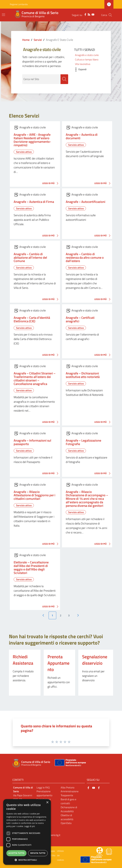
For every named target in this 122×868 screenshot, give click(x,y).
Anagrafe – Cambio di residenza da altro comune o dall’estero (85, 258)
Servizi (38, 40)
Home (26, 40)
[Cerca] (110, 15)
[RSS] (89, 14)
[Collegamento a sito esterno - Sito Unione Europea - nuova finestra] (70, 763)
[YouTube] (93, 14)
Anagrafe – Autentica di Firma (34, 202)
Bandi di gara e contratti (68, 801)
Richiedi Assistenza (23, 660)
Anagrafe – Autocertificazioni (86, 202)
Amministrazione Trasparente (70, 793)
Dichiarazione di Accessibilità (69, 809)
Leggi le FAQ (43, 787)
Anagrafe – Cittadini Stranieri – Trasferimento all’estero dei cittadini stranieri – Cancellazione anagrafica (35, 379)
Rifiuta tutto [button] (38, 853)
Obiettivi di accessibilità (67, 817)
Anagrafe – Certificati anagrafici (80, 320)
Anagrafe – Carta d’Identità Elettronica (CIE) (32, 320)
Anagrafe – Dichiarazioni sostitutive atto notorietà (83, 375)
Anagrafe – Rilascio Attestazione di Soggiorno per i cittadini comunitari (34, 495)
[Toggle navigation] (3, 15)
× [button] (47, 803)
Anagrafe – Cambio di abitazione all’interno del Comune (30, 258)
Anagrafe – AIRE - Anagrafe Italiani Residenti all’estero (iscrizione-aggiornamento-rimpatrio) (32, 140)
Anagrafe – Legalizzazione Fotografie (83, 442)
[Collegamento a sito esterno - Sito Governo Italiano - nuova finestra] (109, 851)
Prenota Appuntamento (58, 663)
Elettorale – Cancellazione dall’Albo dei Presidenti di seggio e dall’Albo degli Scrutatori (31, 568)
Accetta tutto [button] (16, 853)
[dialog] (27, 832)
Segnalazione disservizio (95, 660)
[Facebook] (85, 14)
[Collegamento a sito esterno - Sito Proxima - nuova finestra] (100, 851)
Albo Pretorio (68, 787)
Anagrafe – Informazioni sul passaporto (32, 442)
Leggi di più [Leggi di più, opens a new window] (30, 826)
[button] (80, 70)
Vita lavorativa (83, 64)
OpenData (66, 823)
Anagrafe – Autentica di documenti (82, 137)
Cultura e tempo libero (87, 59)
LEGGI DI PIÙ (51, 184)
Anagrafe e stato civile (87, 55)
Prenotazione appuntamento (44, 793)
